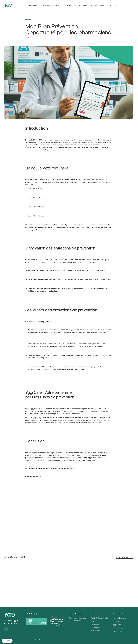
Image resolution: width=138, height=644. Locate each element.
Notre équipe (118, 628)
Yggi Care (117, 625)
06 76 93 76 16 (11, 624)
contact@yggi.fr (11, 621)
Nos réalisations (70, 5)
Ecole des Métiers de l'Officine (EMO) (78, 619)
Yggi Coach (83, 5)
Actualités (114, 5)
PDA (93, 621)
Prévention (95, 630)
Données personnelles (25, 640)
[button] (34, 5)
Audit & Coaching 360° (101, 618)
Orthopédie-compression (96, 626)
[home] (9, 5)
